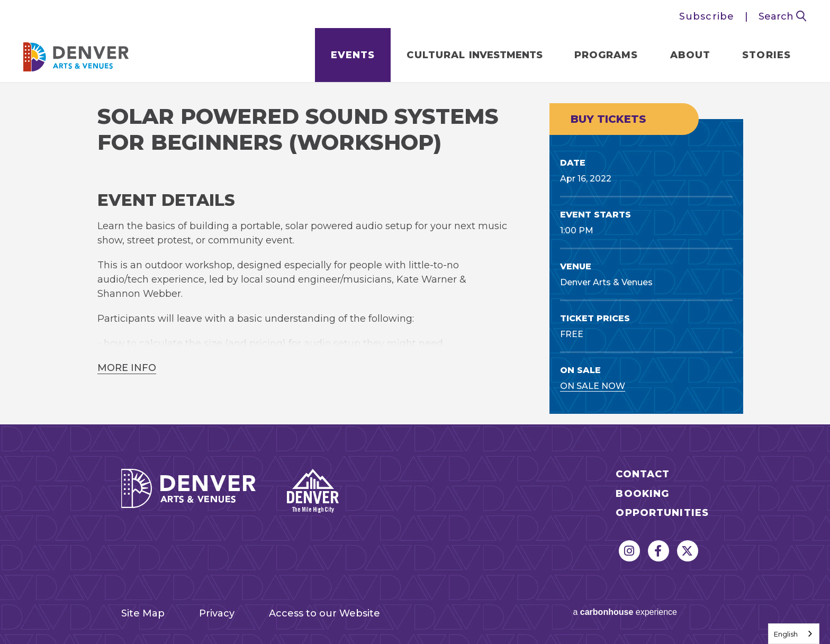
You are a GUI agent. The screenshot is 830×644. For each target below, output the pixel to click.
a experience (625, 612)
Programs (606, 55)
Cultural (474, 55)
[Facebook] (658, 551)
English (786, 634)
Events (353, 55)
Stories (766, 55)
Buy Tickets (608, 119)
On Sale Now (593, 386)
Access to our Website (324, 613)
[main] (415, 253)
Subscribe (707, 16)
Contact (643, 474)
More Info (127, 368)
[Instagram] (629, 551)
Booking (642, 494)
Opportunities (662, 513)
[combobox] (794, 634)
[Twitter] (688, 551)
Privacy (217, 613)
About (691, 55)
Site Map (143, 613)
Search (783, 16)
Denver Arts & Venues (76, 54)
